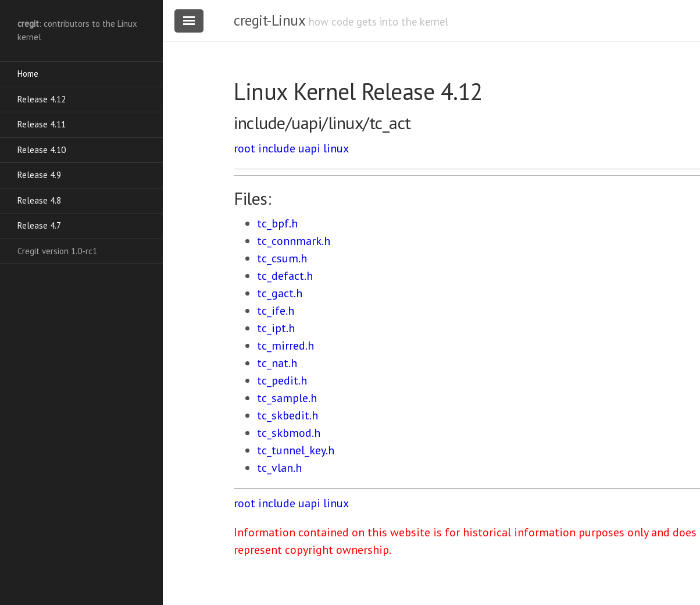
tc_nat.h (277, 363)
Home (28, 74)
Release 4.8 (39, 200)
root (244, 148)
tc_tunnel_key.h (296, 450)
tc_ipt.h (276, 328)
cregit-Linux (269, 20)
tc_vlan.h (279, 468)
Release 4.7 (39, 225)
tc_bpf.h (277, 223)
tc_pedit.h (282, 380)
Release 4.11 (42, 124)
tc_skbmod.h (289, 433)
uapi (309, 148)
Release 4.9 (39, 175)
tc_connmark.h (294, 241)
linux (336, 148)
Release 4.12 (42, 99)
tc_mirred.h (285, 346)
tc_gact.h (280, 293)
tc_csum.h (282, 258)
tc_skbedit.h (287, 415)
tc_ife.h (276, 311)
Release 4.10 (42, 150)
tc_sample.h (287, 398)
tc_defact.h (285, 276)
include (277, 148)
